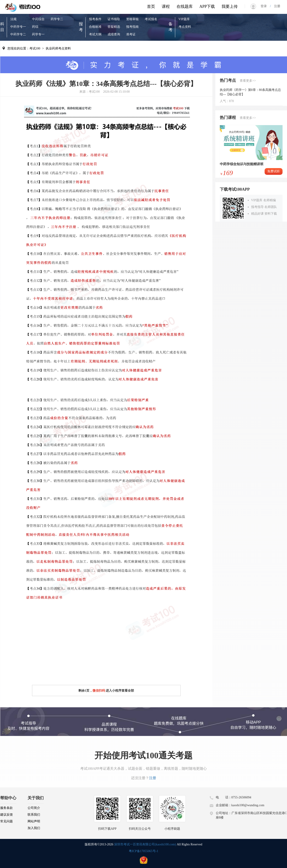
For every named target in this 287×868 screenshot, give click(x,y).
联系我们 (34, 815)
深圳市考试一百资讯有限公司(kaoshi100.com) (145, 844)
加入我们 (34, 828)
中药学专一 (18, 27)
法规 (13, 19)
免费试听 (274, 171)
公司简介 (34, 808)
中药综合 (38, 19)
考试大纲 (95, 34)
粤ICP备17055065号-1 (143, 851)
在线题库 (185, 6)
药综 (35, 27)
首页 (151, 6)
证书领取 (114, 19)
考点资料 (185, 27)
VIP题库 (184, 19)
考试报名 (151, 19)
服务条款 (6, 808)
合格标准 (95, 27)
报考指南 (132, 27)
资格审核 (132, 19)
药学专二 (57, 19)
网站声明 (34, 821)
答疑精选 (114, 27)
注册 (276, 6)
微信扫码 (99, 691)
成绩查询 (114, 34)
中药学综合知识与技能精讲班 (242, 164)
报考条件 (95, 19)
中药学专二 (18, 34)
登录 (265, 6)
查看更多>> (248, 81)
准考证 (131, 34)
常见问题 (6, 821)
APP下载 (207, 6)
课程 (166, 6)
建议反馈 (6, 815)
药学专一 (38, 34)
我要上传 (230, 6)
